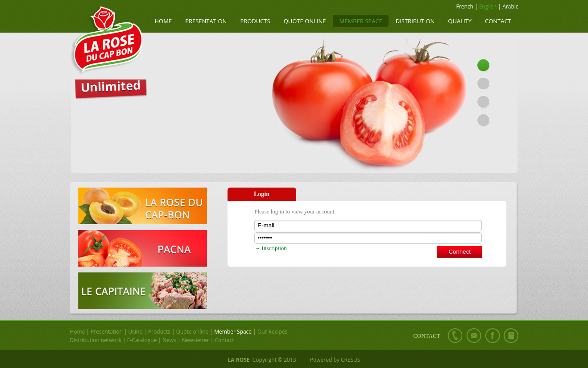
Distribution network (96, 340)
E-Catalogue (142, 340)
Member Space (361, 21)
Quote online (305, 21)
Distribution (415, 21)
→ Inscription (271, 248)
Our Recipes (272, 332)
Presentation (206, 21)
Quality (460, 21)
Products (255, 21)
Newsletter (196, 340)
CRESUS (351, 360)
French (465, 6)
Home (164, 21)
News (169, 340)
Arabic (510, 6)
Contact (498, 21)
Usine (136, 332)
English (488, 6)
